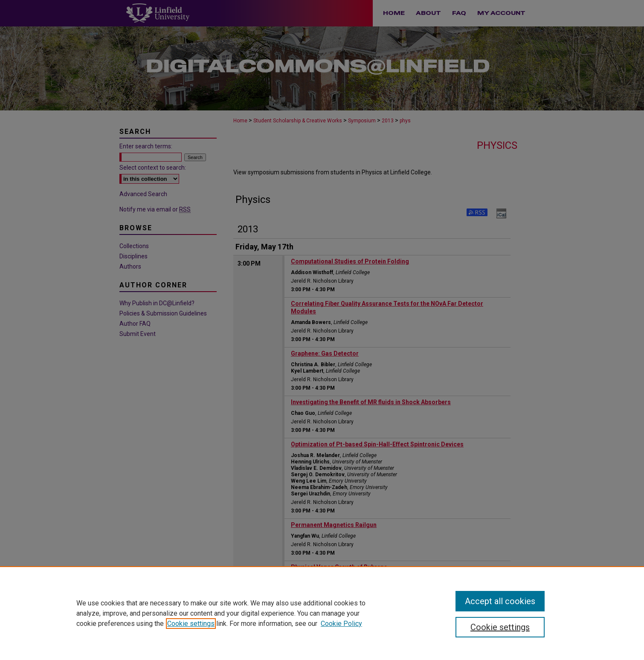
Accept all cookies (500, 601)
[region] (322, 613)
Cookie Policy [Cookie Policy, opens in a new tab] (341, 624)
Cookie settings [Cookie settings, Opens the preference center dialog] (500, 627)
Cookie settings (191, 624)
